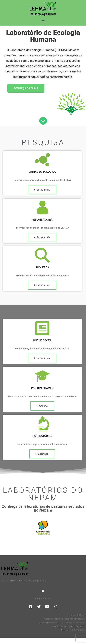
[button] (43, 22)
